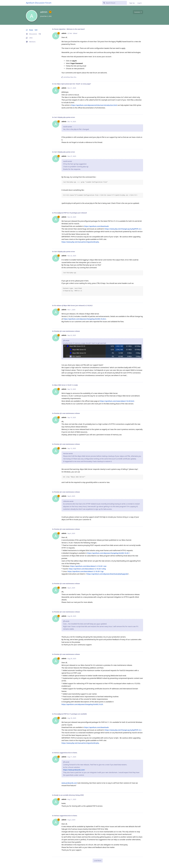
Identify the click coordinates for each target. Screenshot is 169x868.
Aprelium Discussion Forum (39, 3)
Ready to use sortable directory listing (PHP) (69, 795)
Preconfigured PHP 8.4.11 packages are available (70, 714)
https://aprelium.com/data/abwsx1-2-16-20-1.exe (88, 566)
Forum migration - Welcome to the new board (69, 29)
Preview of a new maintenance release (67, 331)
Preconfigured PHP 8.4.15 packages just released (70, 213)
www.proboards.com (69, 783)
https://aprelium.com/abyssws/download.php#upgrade (107, 574)
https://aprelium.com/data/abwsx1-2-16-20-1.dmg (87, 569)
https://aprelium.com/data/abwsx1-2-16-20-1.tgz (85, 571)
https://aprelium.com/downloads (96, 226)
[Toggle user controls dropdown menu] (138, 12)
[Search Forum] (115, 3)
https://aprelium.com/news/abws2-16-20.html (117, 401)
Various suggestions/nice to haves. (66, 753)
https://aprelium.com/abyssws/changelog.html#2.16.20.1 (108, 553)
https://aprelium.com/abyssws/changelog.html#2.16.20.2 (85, 319)
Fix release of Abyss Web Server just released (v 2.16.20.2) (73, 305)
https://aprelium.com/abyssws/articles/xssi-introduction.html (94, 105)
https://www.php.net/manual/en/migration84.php (80, 242)
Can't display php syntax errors (65, 117)
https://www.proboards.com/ (74, 770)
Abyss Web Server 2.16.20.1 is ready (66, 385)
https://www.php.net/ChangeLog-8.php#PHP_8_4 (123, 229)
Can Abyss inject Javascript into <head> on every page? (72, 84)
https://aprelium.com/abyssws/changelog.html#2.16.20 (82, 704)
